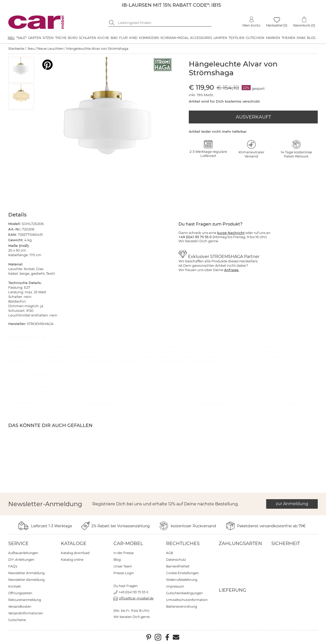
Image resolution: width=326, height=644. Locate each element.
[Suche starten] (112, 23)
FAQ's (13, 566)
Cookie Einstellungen (182, 573)
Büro (73, 38)
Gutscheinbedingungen (184, 593)
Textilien (236, 38)
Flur (123, 38)
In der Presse (124, 553)
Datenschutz (176, 560)
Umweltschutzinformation (187, 600)
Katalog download (75, 553)
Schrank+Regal (174, 38)
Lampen (220, 38)
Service (18, 543)
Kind (133, 38)
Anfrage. (232, 270)
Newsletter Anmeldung (26, 573)
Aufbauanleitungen (23, 553)
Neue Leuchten (51, 48)
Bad (114, 38)
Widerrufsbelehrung (182, 580)
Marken (273, 38)
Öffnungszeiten (20, 593)
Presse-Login (124, 573)
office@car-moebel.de (136, 598)
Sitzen (48, 38)
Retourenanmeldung (25, 600)
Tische (61, 38)
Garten (35, 38)
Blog (311, 38)
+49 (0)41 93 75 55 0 (133, 592)
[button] (21, 70)
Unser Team (123, 566)
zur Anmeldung (292, 504)
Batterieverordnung (182, 607)
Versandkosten (20, 607)
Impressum (175, 586)
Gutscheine (17, 620)
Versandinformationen (26, 613)
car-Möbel (128, 543)
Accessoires (201, 38)
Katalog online (72, 560)
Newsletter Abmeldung (26, 580)
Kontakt (15, 586)
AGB (170, 553)
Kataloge (74, 543)
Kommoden (149, 38)
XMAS (301, 38)
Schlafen (87, 38)
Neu (11, 38)
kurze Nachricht (231, 233)
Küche (103, 38)
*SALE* (21, 38)
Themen (288, 38)
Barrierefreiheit (178, 566)
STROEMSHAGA (99, 403)
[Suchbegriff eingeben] (164, 23)
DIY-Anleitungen (21, 560)
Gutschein (255, 38)
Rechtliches (183, 543)
